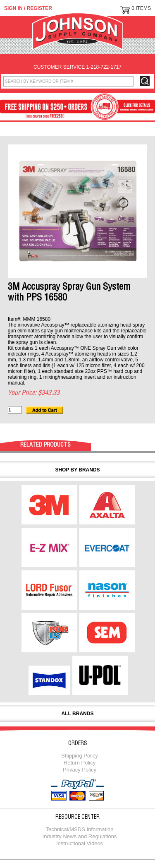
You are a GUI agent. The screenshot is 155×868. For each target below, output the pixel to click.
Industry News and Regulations (80, 836)
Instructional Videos (80, 843)
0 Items (141, 8)
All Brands (78, 714)
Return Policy (80, 763)
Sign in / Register (28, 8)
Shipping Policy (80, 756)
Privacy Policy (80, 770)
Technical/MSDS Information (79, 829)
